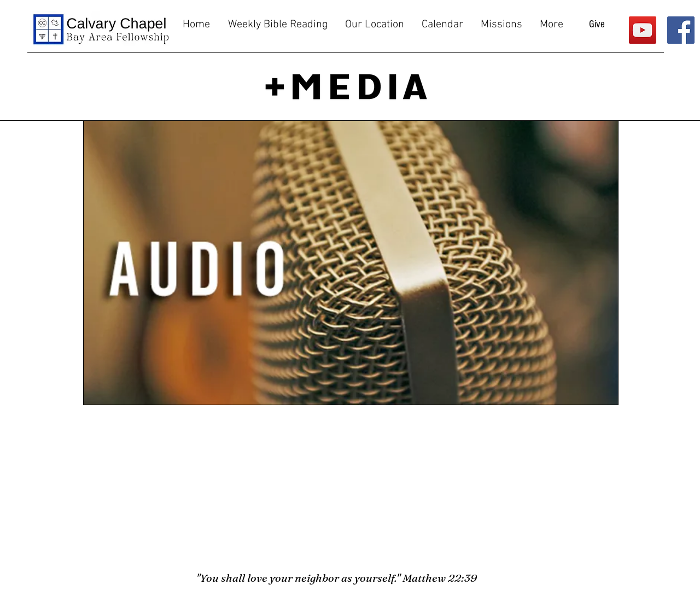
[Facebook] (681, 30)
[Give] (597, 25)
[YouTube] (643, 30)
